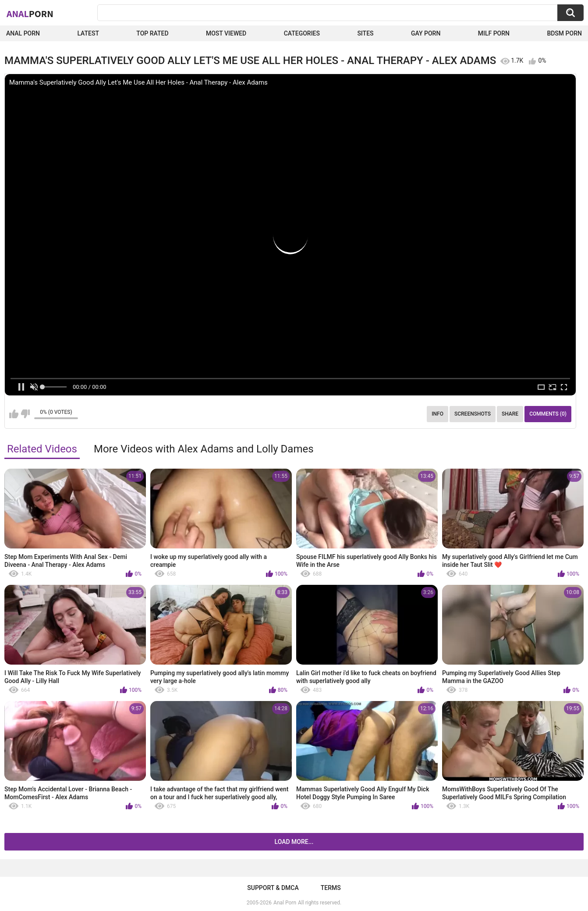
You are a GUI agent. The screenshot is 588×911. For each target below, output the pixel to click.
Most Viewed (226, 33)
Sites (365, 33)
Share (510, 414)
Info (437, 414)
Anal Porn (23, 33)
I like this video (14, 414)
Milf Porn (494, 33)
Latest (88, 33)
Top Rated (152, 33)
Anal (30, 14)
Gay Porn (426, 33)
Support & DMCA (273, 888)
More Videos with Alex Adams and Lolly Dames (204, 449)
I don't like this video (25, 414)
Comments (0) (548, 414)
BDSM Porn (564, 33)
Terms (331, 888)
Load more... (294, 842)
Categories (302, 33)
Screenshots (473, 414)
